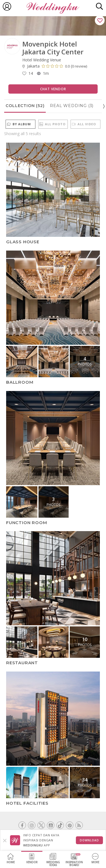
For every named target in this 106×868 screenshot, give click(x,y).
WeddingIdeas (53, 860)
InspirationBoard (74, 860)
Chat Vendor (53, 89)
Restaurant (22, 663)
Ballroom (20, 382)
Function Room (26, 522)
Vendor (32, 859)
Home (11, 859)
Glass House (23, 242)
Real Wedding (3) (72, 106)
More (95, 859)
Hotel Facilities (27, 803)
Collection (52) (25, 106)
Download (89, 840)
